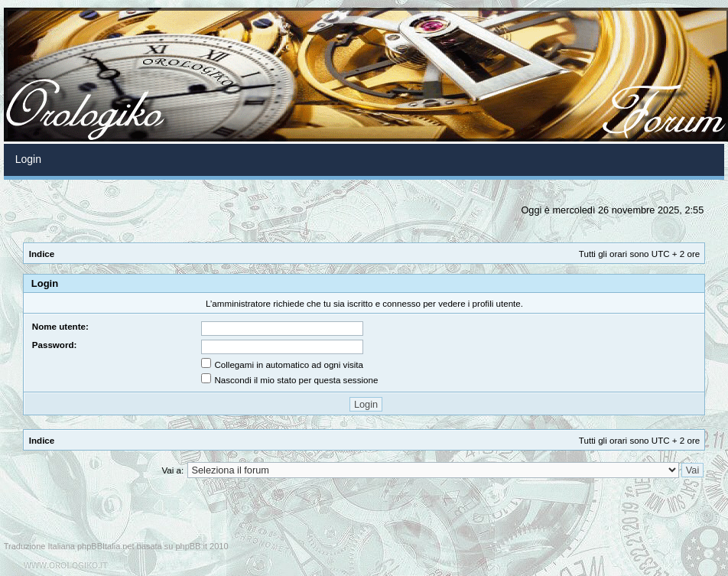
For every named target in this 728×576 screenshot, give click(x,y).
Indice (42, 254)
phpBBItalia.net (106, 546)
